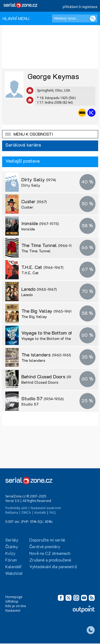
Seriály (12, 540)
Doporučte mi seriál (47, 540)
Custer (34, 201)
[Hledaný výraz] (75, 18)
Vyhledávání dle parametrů (53, 566)
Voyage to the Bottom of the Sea (50, 338)
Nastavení (13, 610)
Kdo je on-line (16, 606)
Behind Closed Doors (54, 376)
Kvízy (10, 553)
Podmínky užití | (18, 508)
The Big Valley (48, 311)
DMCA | (28, 513)
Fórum (11, 560)
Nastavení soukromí (46, 508)
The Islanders (46, 355)
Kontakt (40, 513)
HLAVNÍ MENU (16, 18)
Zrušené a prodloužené (50, 560)
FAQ (53, 513)
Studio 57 (43, 398)
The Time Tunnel (50, 245)
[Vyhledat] (93, 18)
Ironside (40, 223)
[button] (50, 134)
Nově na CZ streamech (50, 553)
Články (12, 546)
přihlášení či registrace (80, 7)
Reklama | (13, 513)
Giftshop (12, 601)
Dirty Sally (39, 179)
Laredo (39, 289)
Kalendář (13, 566)
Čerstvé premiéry (45, 546)
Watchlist (14, 573)
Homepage (14, 597)
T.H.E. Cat (42, 267)
